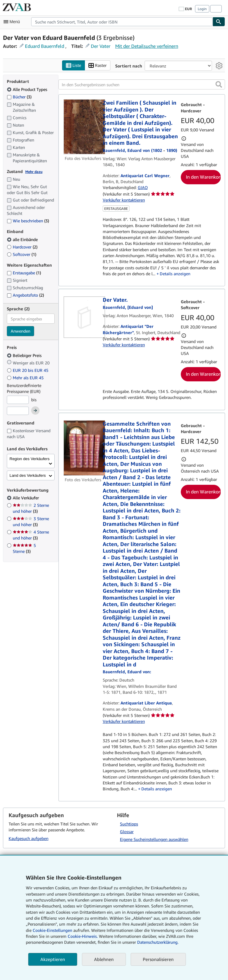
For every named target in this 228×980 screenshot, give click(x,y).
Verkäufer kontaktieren (124, 200)
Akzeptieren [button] (53, 959)
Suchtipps (129, 824)
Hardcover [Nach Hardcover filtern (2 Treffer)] (22, 247)
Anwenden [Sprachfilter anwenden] (20, 331)
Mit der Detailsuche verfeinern (147, 46)
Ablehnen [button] (104, 959)
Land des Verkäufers (28, 475)
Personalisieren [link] (158, 959)
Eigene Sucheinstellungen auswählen (154, 839)
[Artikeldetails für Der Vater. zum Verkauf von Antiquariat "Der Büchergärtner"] (83, 317)
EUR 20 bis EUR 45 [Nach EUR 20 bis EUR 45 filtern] (28, 370)
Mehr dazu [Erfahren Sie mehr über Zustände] (34, 172)
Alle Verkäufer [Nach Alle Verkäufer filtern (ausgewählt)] (26, 498)
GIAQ (143, 187)
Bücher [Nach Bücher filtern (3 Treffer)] (19, 97)
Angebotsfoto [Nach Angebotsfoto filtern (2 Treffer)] (25, 295)
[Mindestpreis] (18, 400)
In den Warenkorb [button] (203, 177)
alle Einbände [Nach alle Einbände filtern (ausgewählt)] (23, 239)
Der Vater (101, 46)
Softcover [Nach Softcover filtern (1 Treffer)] (22, 254)
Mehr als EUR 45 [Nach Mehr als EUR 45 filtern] (26, 378)
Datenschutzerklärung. (158, 942)
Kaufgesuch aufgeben (28, 838)
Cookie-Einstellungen (52, 930)
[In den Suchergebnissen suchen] (142, 84)
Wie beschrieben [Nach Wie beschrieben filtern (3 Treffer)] (28, 221)
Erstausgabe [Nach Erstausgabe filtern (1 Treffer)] (24, 273)
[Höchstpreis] (18, 411)
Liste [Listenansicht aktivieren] (73, 66)
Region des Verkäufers (30, 459)
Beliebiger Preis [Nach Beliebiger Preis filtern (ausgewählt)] (25, 355)
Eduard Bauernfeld (45, 46)
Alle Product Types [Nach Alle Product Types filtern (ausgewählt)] (28, 89)
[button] (219, 84)
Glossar (127, 832)
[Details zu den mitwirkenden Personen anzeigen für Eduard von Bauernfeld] (127, 672)
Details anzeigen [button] (175, 274)
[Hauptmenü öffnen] (13, 22)
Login (202, 9)
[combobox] (122, 22)
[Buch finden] (219, 22)
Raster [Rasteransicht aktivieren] (98, 66)
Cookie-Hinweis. (83, 936)
